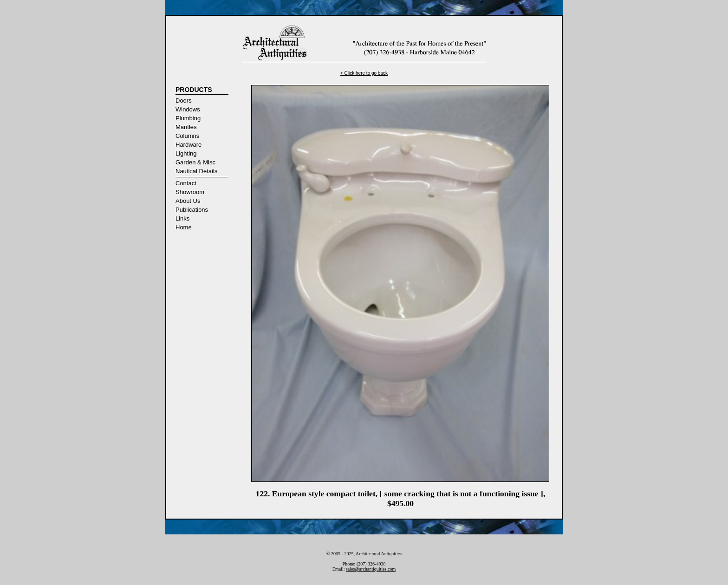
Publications (192, 210)
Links (182, 218)
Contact (186, 183)
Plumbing (188, 118)
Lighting (186, 153)
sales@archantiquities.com (371, 569)
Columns (187, 136)
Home (184, 227)
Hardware (188, 145)
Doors (184, 101)
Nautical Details (196, 171)
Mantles (186, 127)
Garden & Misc (195, 162)
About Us (188, 201)
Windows (188, 109)
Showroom (190, 192)
